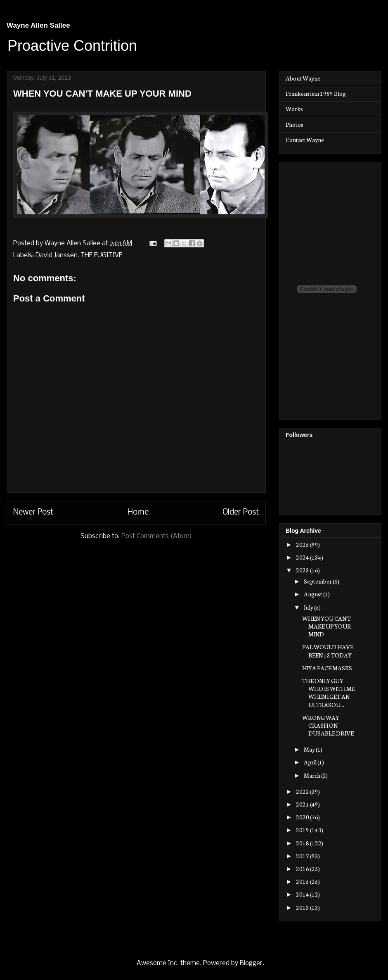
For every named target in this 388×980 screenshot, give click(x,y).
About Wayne (303, 78)
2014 (303, 894)
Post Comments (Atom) (157, 536)
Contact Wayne (305, 140)
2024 (303, 557)
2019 (303, 830)
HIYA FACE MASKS (327, 668)
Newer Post (33, 513)
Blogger (251, 963)
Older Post (241, 513)
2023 (303, 570)
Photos (295, 124)
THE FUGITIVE (101, 255)
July (309, 607)
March (312, 775)
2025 (303, 544)
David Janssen (57, 255)
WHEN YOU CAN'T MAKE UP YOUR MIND (327, 626)
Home (138, 513)
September (318, 581)
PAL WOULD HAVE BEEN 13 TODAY (328, 651)
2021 (303, 804)
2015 (303, 881)
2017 (303, 856)
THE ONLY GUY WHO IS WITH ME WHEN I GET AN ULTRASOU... (329, 693)
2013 (303, 907)
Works (294, 109)
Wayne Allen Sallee (38, 25)
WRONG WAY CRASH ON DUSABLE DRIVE (328, 725)
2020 (303, 817)
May (310, 749)
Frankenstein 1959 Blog (316, 93)
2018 (303, 843)
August (313, 594)
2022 (303, 791)
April (311, 762)
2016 (303, 868)
